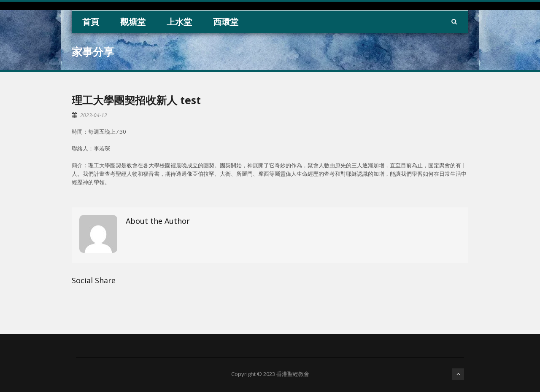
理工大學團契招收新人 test (136, 100)
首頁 (91, 22)
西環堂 (226, 22)
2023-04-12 (94, 115)
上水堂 (179, 22)
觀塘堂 (133, 22)
